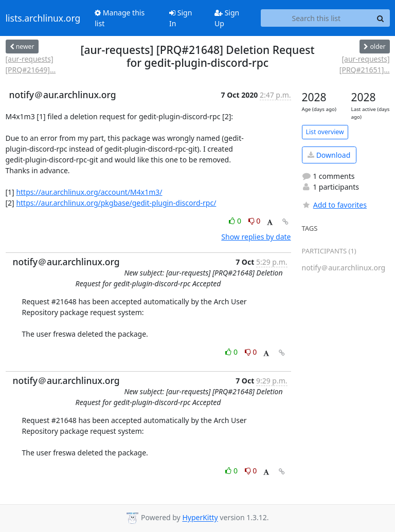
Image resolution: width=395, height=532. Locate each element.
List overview (325, 132)
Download (329, 155)
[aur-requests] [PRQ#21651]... (365, 64)
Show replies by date (256, 237)
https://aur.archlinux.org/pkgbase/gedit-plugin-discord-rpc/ (116, 203)
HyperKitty (200, 518)
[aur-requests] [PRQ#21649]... (31, 64)
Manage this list (120, 18)
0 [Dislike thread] (255, 221)
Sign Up (227, 18)
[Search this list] (316, 18)
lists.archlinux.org (43, 18)
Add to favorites (334, 205)
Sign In (181, 18)
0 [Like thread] (236, 221)
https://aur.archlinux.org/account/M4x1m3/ (89, 192)
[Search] (381, 18)
